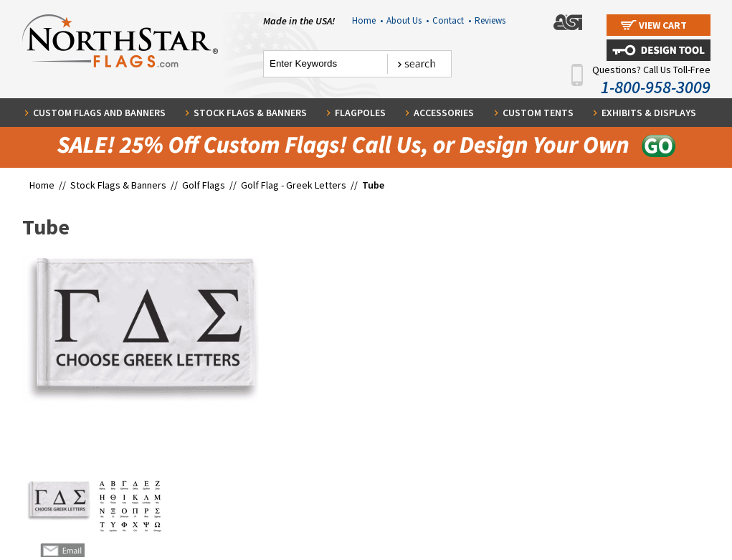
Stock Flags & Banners (250, 113)
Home (367, 20)
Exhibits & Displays (649, 113)
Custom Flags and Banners (99, 113)
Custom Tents (538, 113)
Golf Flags (205, 185)
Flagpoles (360, 113)
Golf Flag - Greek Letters (294, 185)
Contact (452, 20)
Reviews (490, 20)
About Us (408, 20)
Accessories (444, 113)
